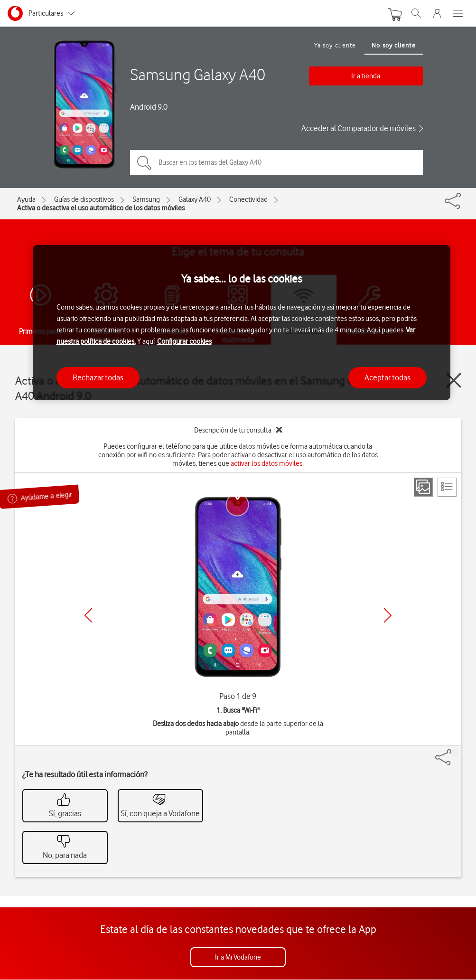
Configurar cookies (184, 341)
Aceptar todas (387, 377)
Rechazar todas (98, 377)
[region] (242, 323)
